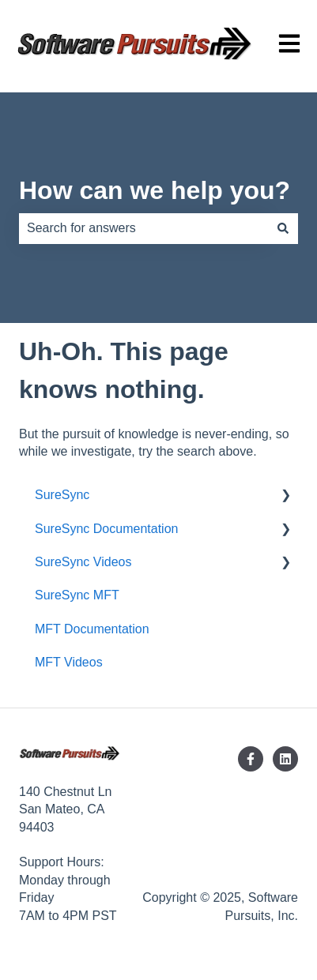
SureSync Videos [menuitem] (83, 562)
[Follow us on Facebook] (251, 759)
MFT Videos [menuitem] (69, 662)
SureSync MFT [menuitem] (77, 595)
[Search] (283, 228)
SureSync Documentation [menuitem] (106, 529)
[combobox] (143, 228)
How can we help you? (155, 190)
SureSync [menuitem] (62, 495)
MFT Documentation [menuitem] (92, 629)
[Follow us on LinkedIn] (285, 759)
